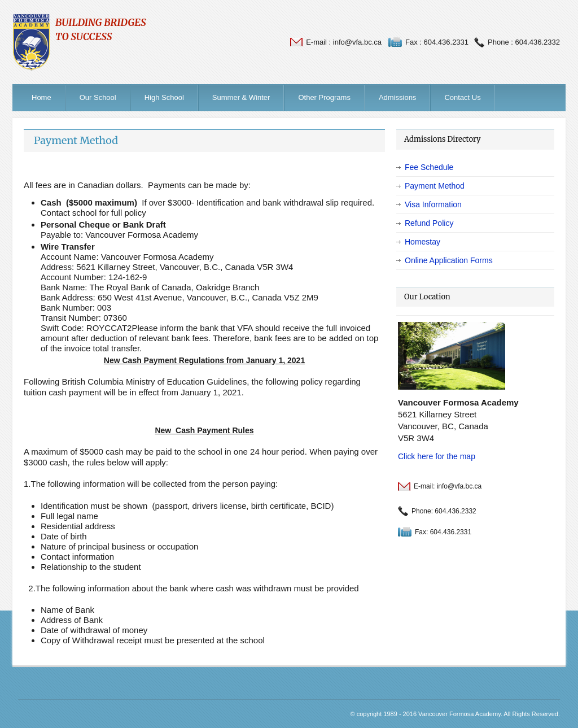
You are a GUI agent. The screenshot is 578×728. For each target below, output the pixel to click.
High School (164, 97)
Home (41, 97)
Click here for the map (437, 456)
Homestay (422, 242)
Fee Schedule (429, 167)
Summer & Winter (241, 97)
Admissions (397, 97)
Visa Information (433, 204)
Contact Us (462, 97)
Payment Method (76, 140)
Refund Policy (429, 223)
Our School (98, 97)
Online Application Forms (449, 260)
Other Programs (324, 97)
